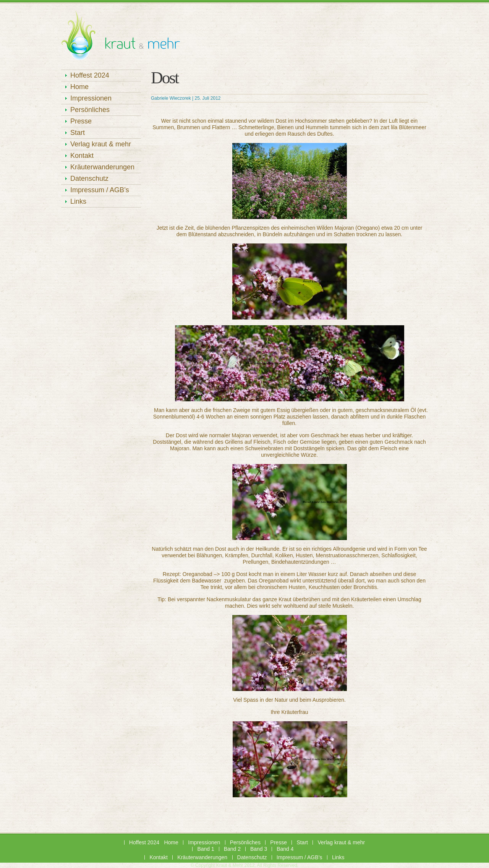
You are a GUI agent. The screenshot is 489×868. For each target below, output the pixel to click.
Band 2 (232, 849)
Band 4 (285, 849)
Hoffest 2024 (90, 75)
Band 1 (206, 849)
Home (79, 87)
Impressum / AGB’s (100, 190)
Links (78, 201)
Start (78, 133)
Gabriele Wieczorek (171, 98)
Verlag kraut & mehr (101, 144)
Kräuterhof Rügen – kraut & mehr (121, 38)
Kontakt (82, 156)
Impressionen (91, 98)
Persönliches (90, 110)
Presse (81, 121)
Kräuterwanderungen (102, 167)
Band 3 (259, 849)
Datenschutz (89, 178)
